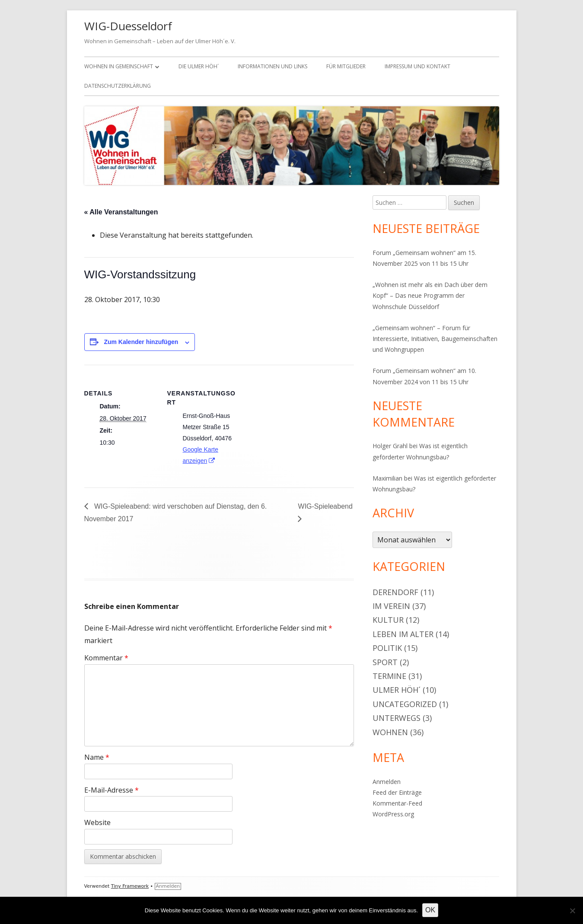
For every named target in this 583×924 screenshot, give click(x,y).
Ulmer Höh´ (397, 690)
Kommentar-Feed (397, 803)
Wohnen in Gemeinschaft (119, 66)
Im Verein (391, 606)
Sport (385, 662)
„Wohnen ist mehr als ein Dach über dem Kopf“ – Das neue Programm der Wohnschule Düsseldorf (430, 295)
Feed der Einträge (397, 792)
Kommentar (106, 658)
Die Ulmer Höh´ (199, 66)
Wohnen (390, 732)
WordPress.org (393, 814)
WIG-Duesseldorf (128, 26)
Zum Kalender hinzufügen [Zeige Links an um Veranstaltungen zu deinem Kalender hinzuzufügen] (141, 342)
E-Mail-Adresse (112, 790)
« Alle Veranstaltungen (121, 212)
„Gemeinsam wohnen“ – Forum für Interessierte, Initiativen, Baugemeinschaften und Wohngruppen (435, 339)
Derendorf (395, 592)
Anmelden (387, 782)
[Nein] (572, 911)
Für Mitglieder (346, 66)
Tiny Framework (130, 886)
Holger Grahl (390, 446)
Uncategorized (405, 704)
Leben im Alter (403, 634)
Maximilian (387, 478)
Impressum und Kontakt (417, 66)
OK (430, 910)
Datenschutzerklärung (118, 86)
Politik (387, 648)
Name (97, 757)
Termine (389, 676)
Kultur (388, 620)
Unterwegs (397, 718)
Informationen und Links (272, 66)
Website (97, 822)
